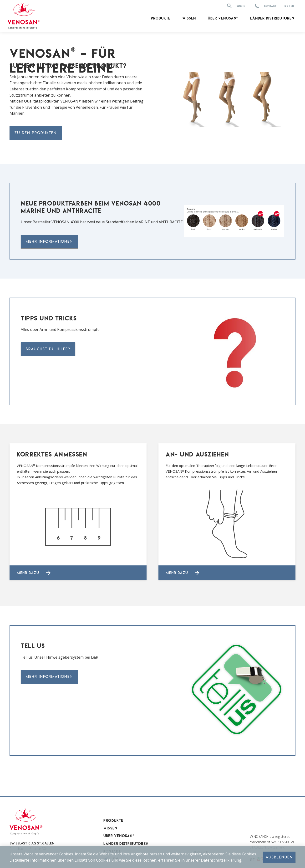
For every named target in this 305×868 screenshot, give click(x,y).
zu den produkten (36, 133)
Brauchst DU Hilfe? (48, 349)
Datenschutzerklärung (221, 860)
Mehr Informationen (49, 241)
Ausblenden (279, 857)
